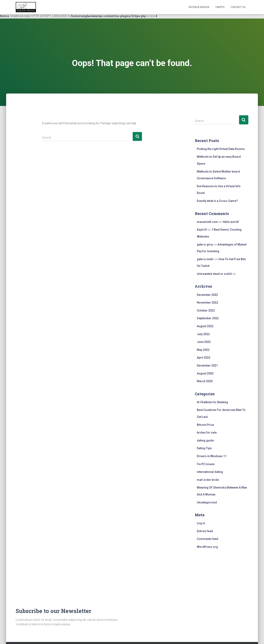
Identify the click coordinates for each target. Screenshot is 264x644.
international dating (210, 472)
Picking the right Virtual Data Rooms (221, 149)
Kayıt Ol (202, 230)
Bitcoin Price (205, 425)
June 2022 (204, 342)
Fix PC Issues (206, 464)
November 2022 (207, 303)
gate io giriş (205, 244)
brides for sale (207, 433)
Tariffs (220, 7)
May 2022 (203, 350)
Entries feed (205, 531)
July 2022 (203, 334)
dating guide (205, 440)
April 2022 (204, 358)
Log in (201, 523)
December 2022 (207, 295)
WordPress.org (207, 547)
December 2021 (207, 365)
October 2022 (206, 310)
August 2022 (205, 326)
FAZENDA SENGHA (199, 7)
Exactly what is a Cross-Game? (217, 201)
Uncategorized (207, 502)
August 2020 (205, 373)
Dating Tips (204, 448)
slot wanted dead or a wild (214, 274)
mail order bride (208, 480)
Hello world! (231, 222)
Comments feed (208, 539)
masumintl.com (207, 222)
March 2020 (205, 381)
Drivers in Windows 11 (212, 456)
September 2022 (208, 318)
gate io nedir (205, 259)
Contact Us (238, 7)
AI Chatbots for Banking (212, 402)
